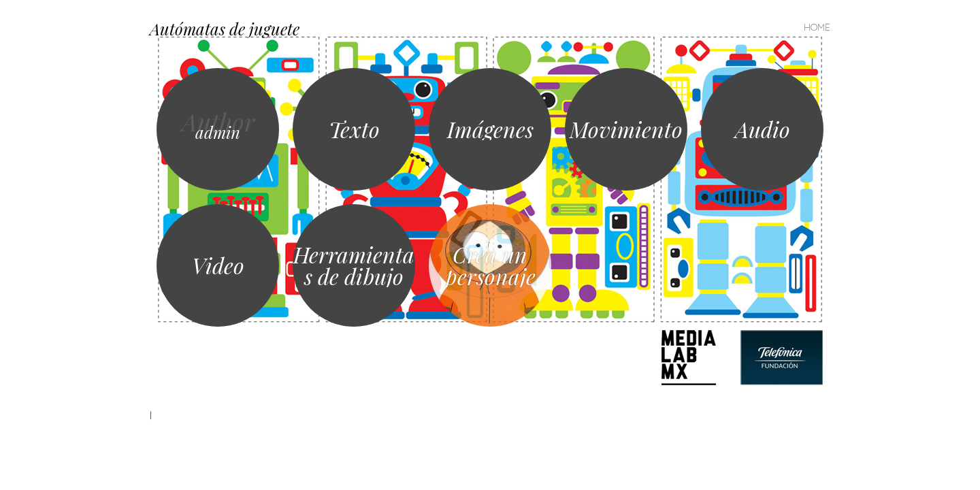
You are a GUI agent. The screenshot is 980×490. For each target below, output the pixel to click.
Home (817, 27)
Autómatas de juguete (225, 29)
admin (218, 132)
